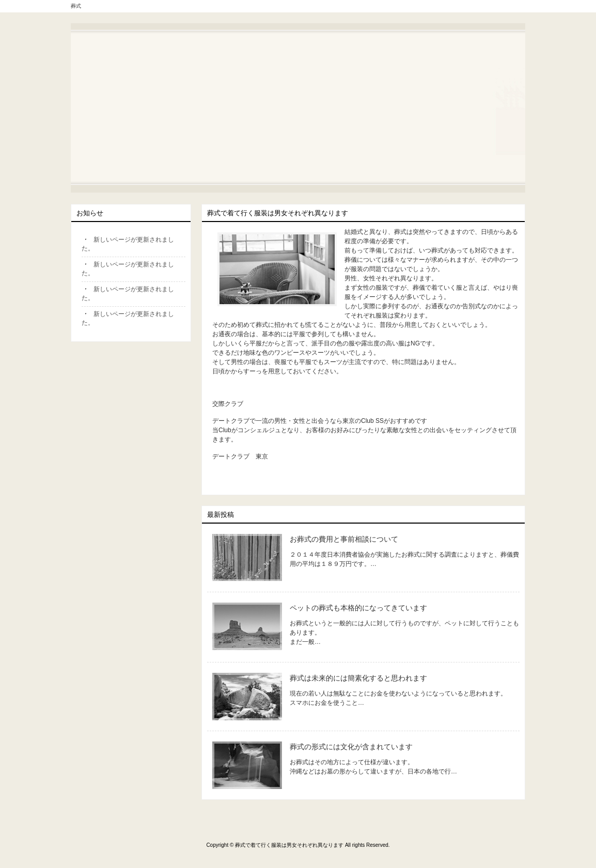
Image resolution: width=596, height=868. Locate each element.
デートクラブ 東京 (240, 456)
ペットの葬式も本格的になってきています (358, 608)
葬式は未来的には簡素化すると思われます (358, 678)
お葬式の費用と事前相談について (344, 539)
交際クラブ (228, 404)
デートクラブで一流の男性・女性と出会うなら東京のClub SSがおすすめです (320, 421)
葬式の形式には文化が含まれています (351, 747)
